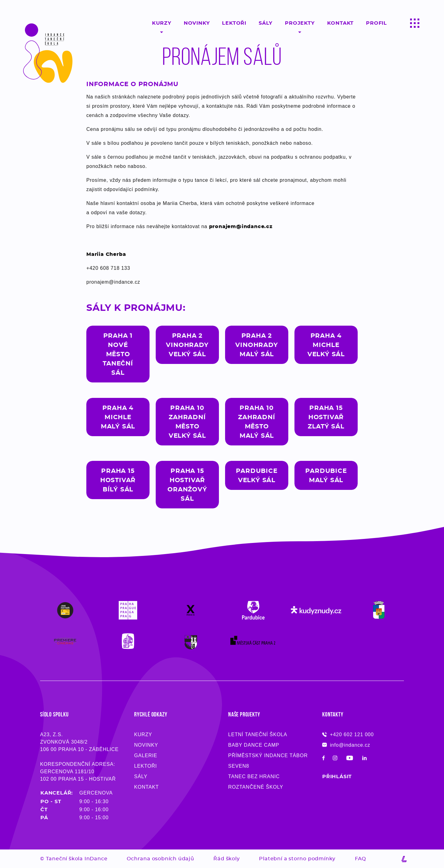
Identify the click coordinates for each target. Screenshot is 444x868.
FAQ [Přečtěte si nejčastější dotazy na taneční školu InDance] (360, 859)
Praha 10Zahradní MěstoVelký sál (187, 422)
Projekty (300, 23)
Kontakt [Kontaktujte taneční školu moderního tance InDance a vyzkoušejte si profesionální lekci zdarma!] (341, 23)
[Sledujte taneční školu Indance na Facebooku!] (323, 759)
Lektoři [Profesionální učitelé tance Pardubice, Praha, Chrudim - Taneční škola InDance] (146, 766)
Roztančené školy (256, 787)
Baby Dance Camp (254, 745)
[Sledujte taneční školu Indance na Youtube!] (350, 759)
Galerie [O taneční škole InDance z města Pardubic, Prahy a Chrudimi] (146, 755)
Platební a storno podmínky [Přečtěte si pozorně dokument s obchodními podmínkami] (297, 859)
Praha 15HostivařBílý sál (118, 480)
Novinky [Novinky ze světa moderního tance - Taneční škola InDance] (146, 745)
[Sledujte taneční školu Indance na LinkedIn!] (364, 759)
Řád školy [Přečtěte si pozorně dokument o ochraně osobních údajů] (226, 859)
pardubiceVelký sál (257, 475)
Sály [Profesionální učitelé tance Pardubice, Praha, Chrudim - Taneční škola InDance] (141, 776)
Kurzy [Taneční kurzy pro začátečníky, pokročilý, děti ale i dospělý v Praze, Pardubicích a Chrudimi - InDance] (162, 23)
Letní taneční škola (258, 734)
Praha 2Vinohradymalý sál (257, 345)
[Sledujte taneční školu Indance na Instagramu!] (335, 759)
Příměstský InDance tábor (268, 755)
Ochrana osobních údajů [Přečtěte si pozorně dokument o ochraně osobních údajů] (160, 859)
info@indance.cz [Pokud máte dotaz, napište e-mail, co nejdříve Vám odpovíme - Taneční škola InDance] (346, 745)
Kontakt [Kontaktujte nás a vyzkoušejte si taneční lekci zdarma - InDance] (146, 787)
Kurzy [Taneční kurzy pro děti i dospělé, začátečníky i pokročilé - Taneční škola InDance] (143, 734)
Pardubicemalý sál (326, 475)
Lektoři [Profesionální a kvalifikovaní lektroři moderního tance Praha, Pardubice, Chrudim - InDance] (234, 23)
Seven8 (239, 766)
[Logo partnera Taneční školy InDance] (65, 610)
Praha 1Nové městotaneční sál (118, 354)
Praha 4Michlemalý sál (118, 417)
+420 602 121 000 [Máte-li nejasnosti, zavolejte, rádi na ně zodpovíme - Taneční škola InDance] (348, 734)
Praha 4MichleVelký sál (326, 345)
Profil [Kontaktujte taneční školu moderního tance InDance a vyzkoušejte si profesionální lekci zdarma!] (376, 23)
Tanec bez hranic (254, 776)
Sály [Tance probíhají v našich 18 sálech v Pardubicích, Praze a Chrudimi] (266, 23)
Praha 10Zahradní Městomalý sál (257, 422)
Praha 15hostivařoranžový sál (187, 485)
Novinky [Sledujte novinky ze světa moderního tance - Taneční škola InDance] (197, 23)
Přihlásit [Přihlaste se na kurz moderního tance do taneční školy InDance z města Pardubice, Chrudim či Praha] (337, 776)
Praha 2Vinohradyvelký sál (187, 345)
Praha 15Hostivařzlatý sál (326, 417)
